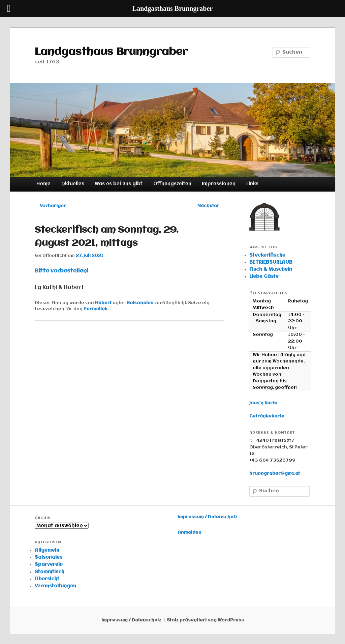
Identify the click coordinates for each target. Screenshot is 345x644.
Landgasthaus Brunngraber (111, 52)
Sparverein (49, 564)
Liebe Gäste (264, 276)
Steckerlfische (267, 255)
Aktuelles (73, 184)
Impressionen (219, 184)
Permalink (96, 309)
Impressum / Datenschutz (208, 517)
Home (43, 184)
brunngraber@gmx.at (275, 474)
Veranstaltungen (55, 586)
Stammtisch (50, 572)
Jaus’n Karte (263, 403)
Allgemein (47, 550)
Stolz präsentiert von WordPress (205, 620)
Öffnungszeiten (172, 184)
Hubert (103, 303)
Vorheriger (50, 206)
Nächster (211, 206)
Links (252, 184)
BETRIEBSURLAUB (271, 262)
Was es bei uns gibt (119, 184)
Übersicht (47, 579)
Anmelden (190, 533)
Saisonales (140, 303)
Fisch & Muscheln (271, 269)
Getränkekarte (267, 416)
